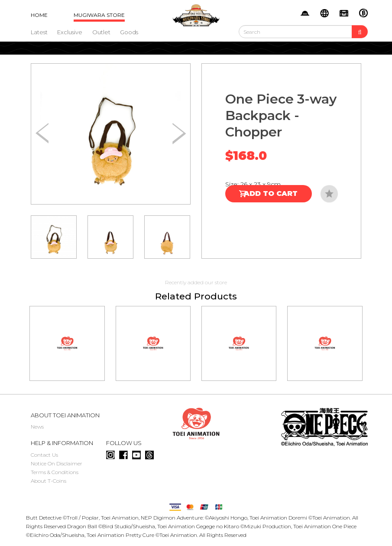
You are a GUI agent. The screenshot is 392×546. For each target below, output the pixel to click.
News (37, 427)
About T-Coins (49, 481)
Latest (39, 32)
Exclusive (70, 32)
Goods (129, 32)
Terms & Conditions (55, 472)
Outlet (101, 32)
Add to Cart (271, 193)
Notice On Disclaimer (57, 463)
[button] (179, 134)
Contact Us (44, 455)
